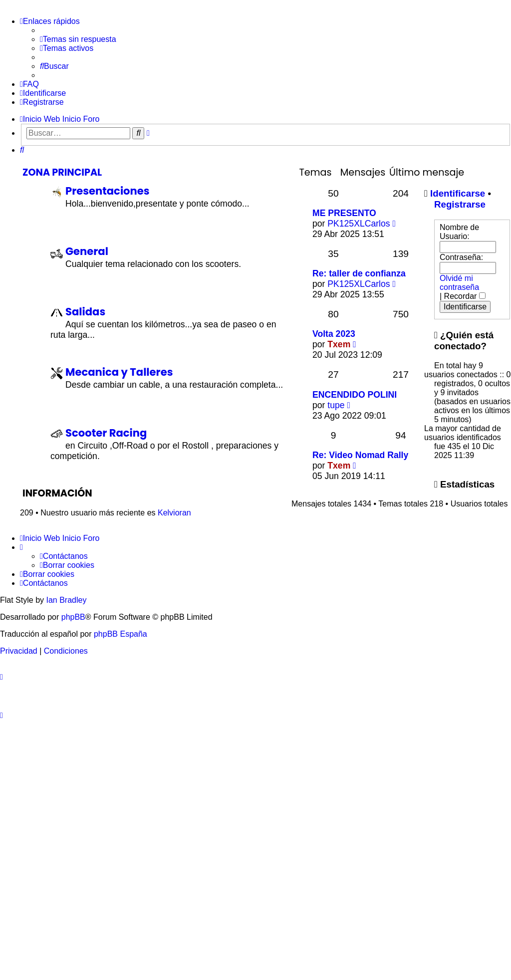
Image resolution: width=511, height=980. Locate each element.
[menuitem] (78, 39)
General (87, 251)
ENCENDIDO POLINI (355, 395)
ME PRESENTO (344, 213)
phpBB (73, 617)
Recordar (465, 296)
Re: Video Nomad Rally (360, 455)
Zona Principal (62, 172)
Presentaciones (108, 191)
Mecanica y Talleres (119, 372)
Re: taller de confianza (359, 273)
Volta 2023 (334, 334)
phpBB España (121, 634)
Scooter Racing (106, 433)
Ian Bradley (66, 600)
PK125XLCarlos (359, 224)
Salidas (85, 312)
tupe (336, 405)
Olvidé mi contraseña (459, 283)
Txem (339, 344)
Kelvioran (174, 513)
